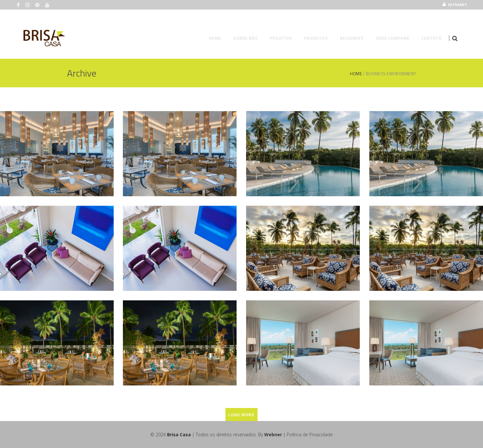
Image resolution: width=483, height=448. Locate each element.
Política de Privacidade (310, 435)
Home (356, 74)
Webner (273, 435)
